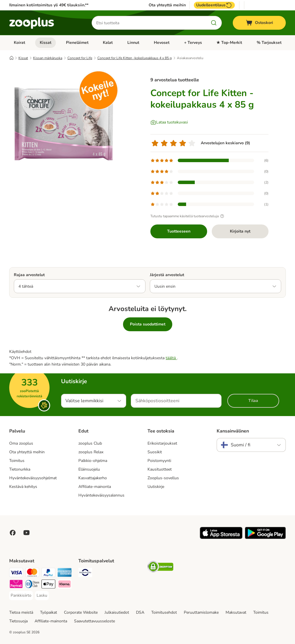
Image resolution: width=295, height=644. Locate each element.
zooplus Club (90, 443)
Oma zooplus (21, 443)
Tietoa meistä (21, 612)
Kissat (46, 43)
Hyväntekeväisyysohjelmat (33, 478)
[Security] (160, 568)
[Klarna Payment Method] (65, 585)
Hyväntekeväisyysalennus (101, 495)
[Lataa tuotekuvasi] (169, 122)
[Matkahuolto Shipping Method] (85, 573)
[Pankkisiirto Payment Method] (21, 596)
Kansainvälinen (233, 431)
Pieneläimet (77, 43)
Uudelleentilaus (214, 5)
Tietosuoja (18, 621)
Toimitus (17, 461)
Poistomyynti (159, 461)
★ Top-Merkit (229, 43)
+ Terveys (193, 43)
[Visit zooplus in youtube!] (27, 533)
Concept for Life (80, 58)
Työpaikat (49, 612)
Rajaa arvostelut (29, 275)
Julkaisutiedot (117, 612)
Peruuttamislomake (201, 612)
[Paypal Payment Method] (48, 573)
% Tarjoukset (269, 43)
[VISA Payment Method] (16, 573)
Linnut (133, 43)
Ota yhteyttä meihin (167, 5)
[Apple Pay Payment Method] (48, 585)
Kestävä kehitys (23, 487)
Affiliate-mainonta (95, 487)
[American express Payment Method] (65, 573)
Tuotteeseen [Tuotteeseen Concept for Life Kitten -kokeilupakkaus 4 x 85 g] (179, 231)
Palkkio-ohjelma (93, 461)
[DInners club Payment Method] (32, 585)
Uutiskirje (156, 487)
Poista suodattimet (148, 324)
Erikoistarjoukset (162, 443)
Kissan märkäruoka (48, 58)
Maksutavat (236, 612)
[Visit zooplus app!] (221, 538)
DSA (140, 612)
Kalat (108, 43)
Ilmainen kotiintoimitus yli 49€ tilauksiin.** (49, 5)
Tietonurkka (20, 469)
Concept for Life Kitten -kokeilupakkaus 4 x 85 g (135, 58)
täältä (171, 358)
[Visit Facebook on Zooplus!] (13, 533)
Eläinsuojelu (89, 469)
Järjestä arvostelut (167, 275)
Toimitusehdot (164, 612)
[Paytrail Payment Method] (16, 585)
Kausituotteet (160, 469)
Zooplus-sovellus (163, 478)
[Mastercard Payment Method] (32, 573)
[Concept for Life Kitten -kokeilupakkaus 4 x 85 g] (64, 125)
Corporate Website (81, 612)
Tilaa (253, 401)
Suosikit (155, 452)
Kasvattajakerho (93, 478)
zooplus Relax (91, 452)
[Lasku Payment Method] (42, 596)
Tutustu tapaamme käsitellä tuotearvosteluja (188, 216)
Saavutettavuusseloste (94, 621)
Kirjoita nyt (240, 231)
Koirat (19, 43)
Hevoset (162, 43)
